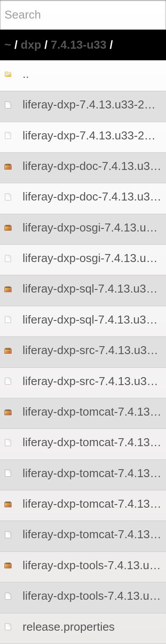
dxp (31, 45)
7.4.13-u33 (79, 45)
